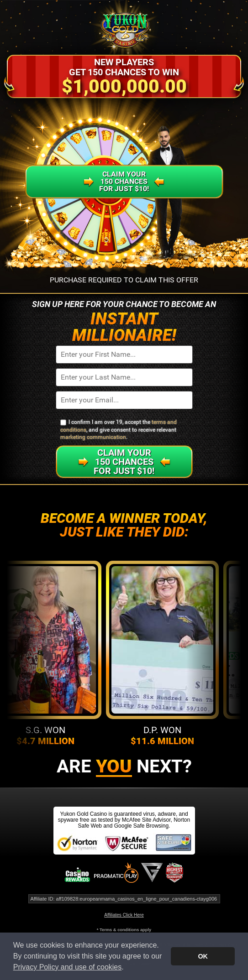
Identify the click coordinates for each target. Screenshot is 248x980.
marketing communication (93, 437)
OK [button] (203, 956)
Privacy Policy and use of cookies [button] (67, 967)
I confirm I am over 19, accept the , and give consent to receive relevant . (119, 430)
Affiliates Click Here (124, 915)
